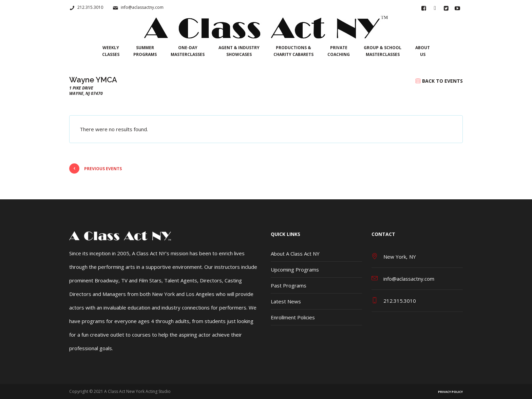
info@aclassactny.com (142, 7)
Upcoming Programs (295, 270)
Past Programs (289, 285)
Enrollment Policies (293, 317)
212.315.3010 (90, 7)
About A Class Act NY (295, 254)
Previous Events (96, 168)
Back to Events (442, 81)
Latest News (286, 301)
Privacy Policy (450, 392)
